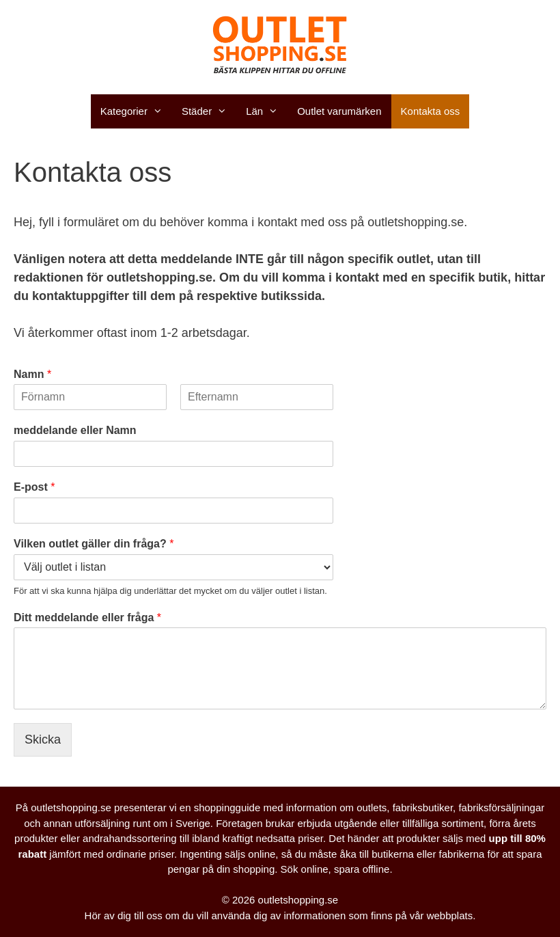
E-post (34, 487)
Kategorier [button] (136, 111)
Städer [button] (209, 111)
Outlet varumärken (339, 111)
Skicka (43, 739)
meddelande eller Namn (75, 430)
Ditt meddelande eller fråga (87, 617)
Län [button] (267, 111)
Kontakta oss (431, 111)
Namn (32, 374)
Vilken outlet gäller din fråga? (94, 544)
